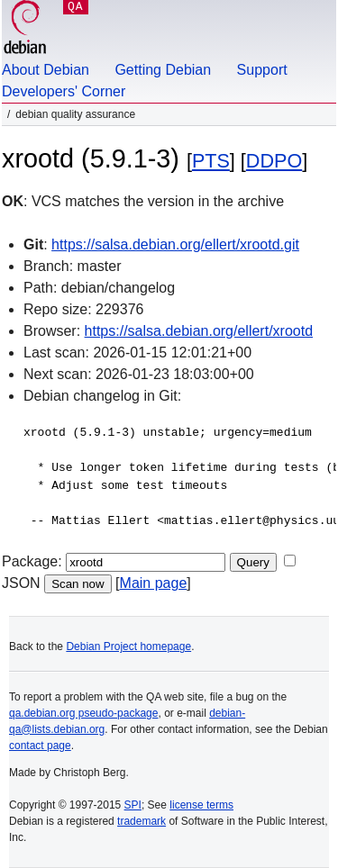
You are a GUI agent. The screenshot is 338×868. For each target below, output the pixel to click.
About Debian (46, 70)
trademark (142, 821)
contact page (40, 746)
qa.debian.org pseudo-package (83, 713)
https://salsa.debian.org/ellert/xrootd (199, 331)
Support (262, 70)
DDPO (274, 161)
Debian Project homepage (128, 646)
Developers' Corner (64, 91)
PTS (211, 161)
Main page (154, 583)
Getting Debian (163, 70)
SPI (133, 805)
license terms (201, 805)
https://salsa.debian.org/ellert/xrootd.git (175, 244)
